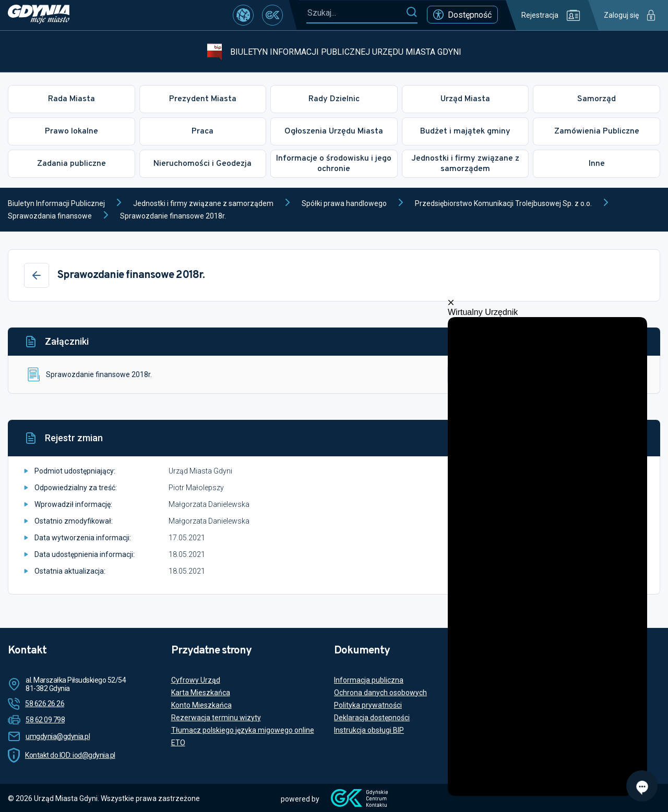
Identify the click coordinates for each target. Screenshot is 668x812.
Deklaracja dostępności (372, 718)
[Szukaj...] (356, 13)
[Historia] (608, 438)
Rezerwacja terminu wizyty (216, 718)
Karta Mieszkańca (201, 693)
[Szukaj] (411, 13)
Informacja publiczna (369, 680)
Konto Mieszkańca (201, 705)
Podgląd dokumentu (588, 374)
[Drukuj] (633, 438)
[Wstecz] (37, 275)
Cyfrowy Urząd (196, 680)
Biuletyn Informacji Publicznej (56, 203)
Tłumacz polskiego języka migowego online (243, 730)
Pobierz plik (488, 374)
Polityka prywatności (368, 705)
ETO (178, 743)
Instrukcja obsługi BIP (369, 730)
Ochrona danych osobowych (380, 693)
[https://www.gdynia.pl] (39, 15)
